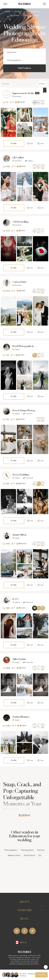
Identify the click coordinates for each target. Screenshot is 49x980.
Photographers (33, 11)
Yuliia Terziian (19, 659)
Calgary (29, 161)
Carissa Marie (19, 282)
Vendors (19, 11)
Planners (41, 850)
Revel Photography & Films (25, 346)
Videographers (27, 850)
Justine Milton (19, 535)
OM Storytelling (20, 222)
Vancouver (28, 478)
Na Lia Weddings (21, 475)
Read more (24, 815)
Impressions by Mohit (23, 93)
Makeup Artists (14, 855)
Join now (41, 975)
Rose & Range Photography (25, 411)
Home (8, 11)
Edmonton (15, 15)
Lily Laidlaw (18, 158)
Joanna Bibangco (21, 717)
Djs (40, 855)
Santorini (28, 414)
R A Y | (16, 599)
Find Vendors (24, 68)
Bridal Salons (29, 855)
